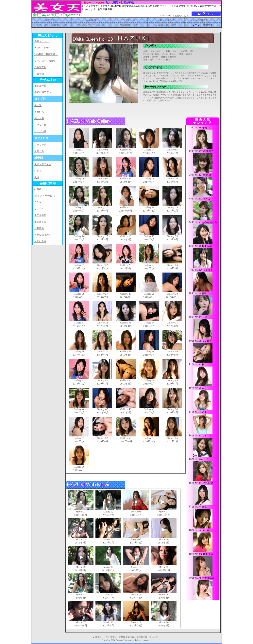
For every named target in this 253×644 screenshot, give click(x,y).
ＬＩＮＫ (39, 209)
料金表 (38, 189)
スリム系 (39, 151)
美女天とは (51, 20)
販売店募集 (40, 222)
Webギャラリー (42, 48)
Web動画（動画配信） (46, 54)
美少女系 (39, 118)
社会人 (38, 171)
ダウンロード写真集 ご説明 (51, 25)
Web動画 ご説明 (129, 25)
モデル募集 (40, 215)
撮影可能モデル (43, 92)
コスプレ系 (40, 132)
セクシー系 (40, 125)
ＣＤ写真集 (40, 67)
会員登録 (39, 74)
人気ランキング (166, 20)
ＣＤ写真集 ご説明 (166, 25)
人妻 (37, 178)
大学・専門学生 (43, 165)
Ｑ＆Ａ (38, 202)
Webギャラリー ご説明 (91, 25)
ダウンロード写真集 (45, 61)
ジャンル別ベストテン (203, 20)
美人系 (38, 105)
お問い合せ (40, 241)
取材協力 (39, 228)
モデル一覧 (129, 20)
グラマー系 (40, 145)
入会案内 (91, 20)
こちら (188, 16)
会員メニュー (42, 41)
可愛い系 (39, 112)
